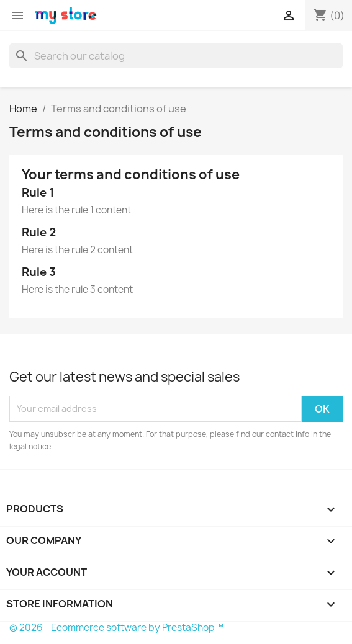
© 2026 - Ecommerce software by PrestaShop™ (116, 628)
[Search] (176, 56)
